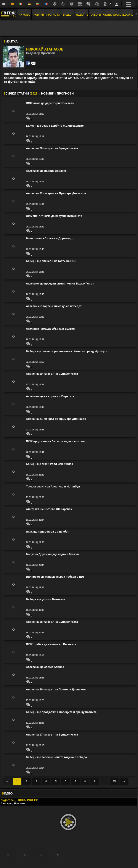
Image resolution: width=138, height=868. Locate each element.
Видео (67, 15)
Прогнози (53, 15)
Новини (39, 15)
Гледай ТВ (82, 15)
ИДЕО (7, 793)
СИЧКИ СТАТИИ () (21, 93)
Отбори (96, 15)
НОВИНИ (48, 93)
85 (114, 781)
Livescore (126, 15)
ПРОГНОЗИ (65, 93)
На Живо (24, 15)
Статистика (111, 15)
